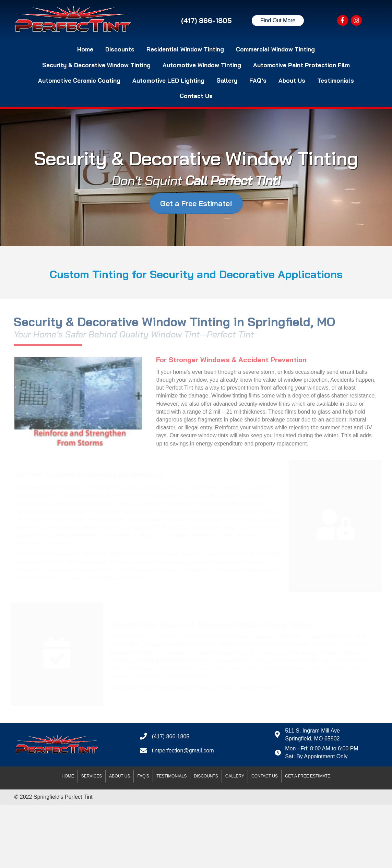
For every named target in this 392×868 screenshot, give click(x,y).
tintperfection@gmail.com (183, 751)
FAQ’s (143, 776)
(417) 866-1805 (171, 736)
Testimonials (171, 776)
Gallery (235, 776)
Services (92, 776)
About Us (120, 776)
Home (68, 776)
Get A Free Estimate (308, 776)
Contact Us (265, 776)
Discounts (206, 776)
